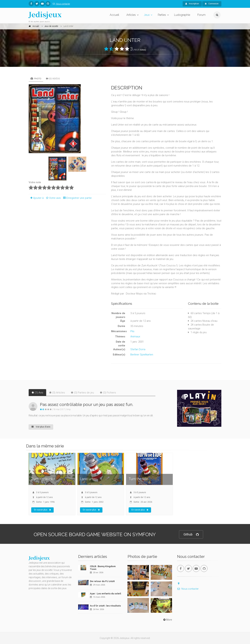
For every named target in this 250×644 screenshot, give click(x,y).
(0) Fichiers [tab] (108, 393)
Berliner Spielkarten (142, 355)
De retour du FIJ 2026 (102, 581)
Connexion (212, 4)
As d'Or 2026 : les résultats (105, 606)
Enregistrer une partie (77, 198)
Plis (132, 331)
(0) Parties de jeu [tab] (82, 393)
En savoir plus (42, 510)
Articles (131, 15)
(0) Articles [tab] (57, 393)
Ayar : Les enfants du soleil (105, 594)
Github (191, 535)
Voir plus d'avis (41, 427)
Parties (162, 15)
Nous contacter (61, 4)
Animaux (135, 336)
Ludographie (182, 15)
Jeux (147, 15)
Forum (201, 15)
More (167, 620)
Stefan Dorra (138, 349)
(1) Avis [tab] (37, 393)
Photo (36, 79)
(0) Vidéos (53, 79)
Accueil (114, 15)
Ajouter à (36, 198)
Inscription (192, 4)
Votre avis (53, 198)
